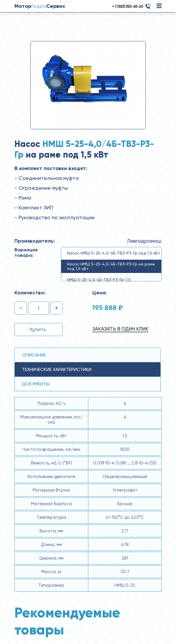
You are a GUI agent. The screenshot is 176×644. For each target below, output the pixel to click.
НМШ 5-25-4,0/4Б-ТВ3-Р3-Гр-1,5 (99, 280)
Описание (34, 355)
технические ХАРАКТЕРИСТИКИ (57, 369)
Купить (38, 329)
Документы (36, 384)
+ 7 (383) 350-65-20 (128, 7)
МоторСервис (40, 6)
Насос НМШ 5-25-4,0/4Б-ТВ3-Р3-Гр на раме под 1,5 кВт (111, 266)
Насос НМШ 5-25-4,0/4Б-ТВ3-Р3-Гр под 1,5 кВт (114, 253)
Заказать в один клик (120, 329)
